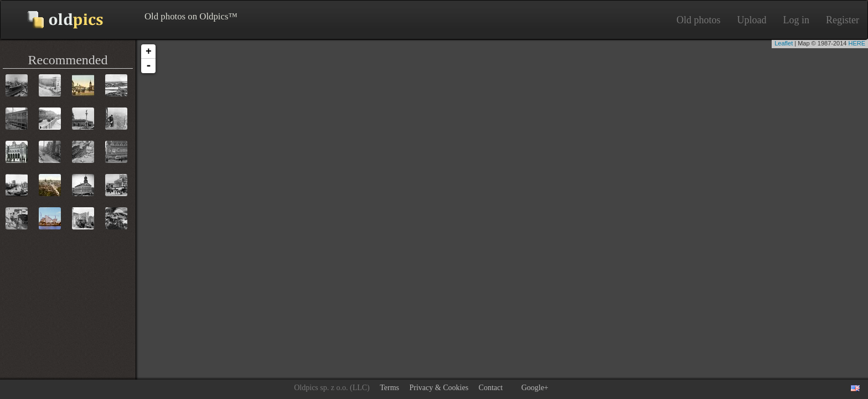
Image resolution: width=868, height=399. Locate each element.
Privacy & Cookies (439, 388)
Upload (752, 20)
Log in (797, 20)
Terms (389, 388)
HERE (857, 43)
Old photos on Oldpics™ (56, 20)
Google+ (535, 388)
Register (843, 20)
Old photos (699, 20)
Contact (491, 388)
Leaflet (784, 43)
